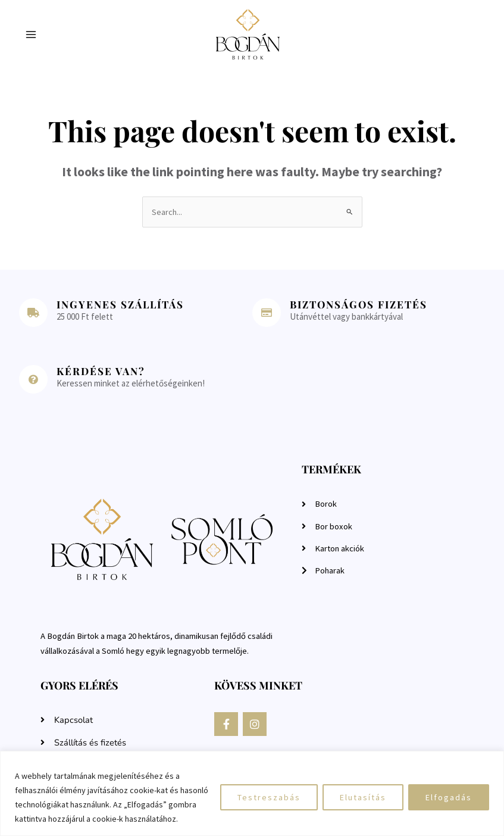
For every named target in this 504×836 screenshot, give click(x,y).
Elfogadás (449, 797)
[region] (252, 793)
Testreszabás (269, 797)
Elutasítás (363, 797)
